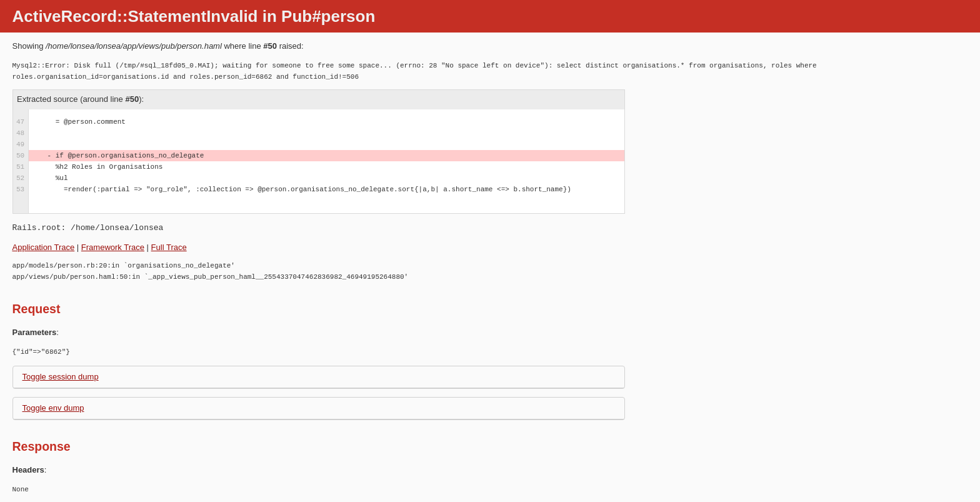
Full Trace (169, 247)
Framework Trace (113, 247)
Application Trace (44, 247)
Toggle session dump (61, 377)
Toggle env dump (53, 408)
